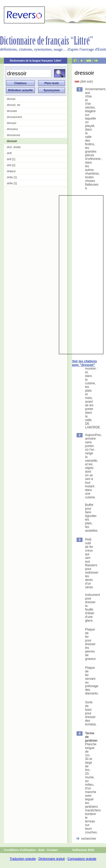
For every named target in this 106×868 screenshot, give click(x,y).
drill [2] (11, 165)
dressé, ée (13, 105)
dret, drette (14, 147)
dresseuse (13, 135)
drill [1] (11, 159)
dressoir (12, 141)
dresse (11, 99)
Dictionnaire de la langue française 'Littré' (36, 61)
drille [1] (12, 177)
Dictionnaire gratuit (52, 859)
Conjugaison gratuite (82, 859)
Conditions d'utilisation (20, 850)
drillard (11, 171)
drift (9, 153)
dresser (12, 123)
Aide (41, 850)
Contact (52, 850)
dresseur (12, 129)
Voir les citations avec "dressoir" (84, 363)
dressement (14, 117)
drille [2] (12, 183)
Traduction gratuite (23, 859)
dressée (12, 111)
